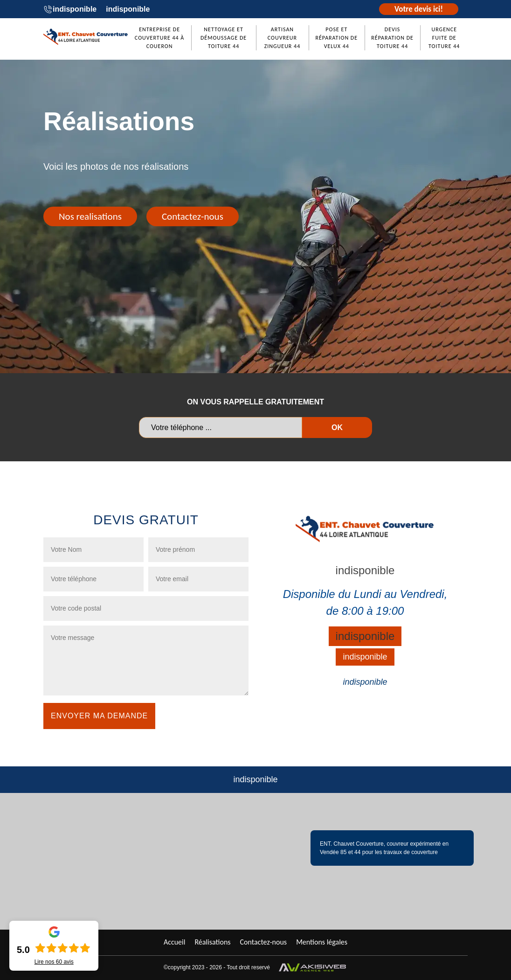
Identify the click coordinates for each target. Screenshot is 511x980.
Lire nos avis (54, 962)
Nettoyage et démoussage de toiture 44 (224, 38)
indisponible (75, 9)
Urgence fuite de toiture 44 (444, 38)
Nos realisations (90, 216)
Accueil (175, 942)
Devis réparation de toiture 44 (392, 38)
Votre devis (419, 9)
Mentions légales (322, 942)
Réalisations (212, 942)
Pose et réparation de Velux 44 (336, 38)
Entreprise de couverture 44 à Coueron (159, 38)
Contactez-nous (193, 216)
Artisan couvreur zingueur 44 (283, 38)
